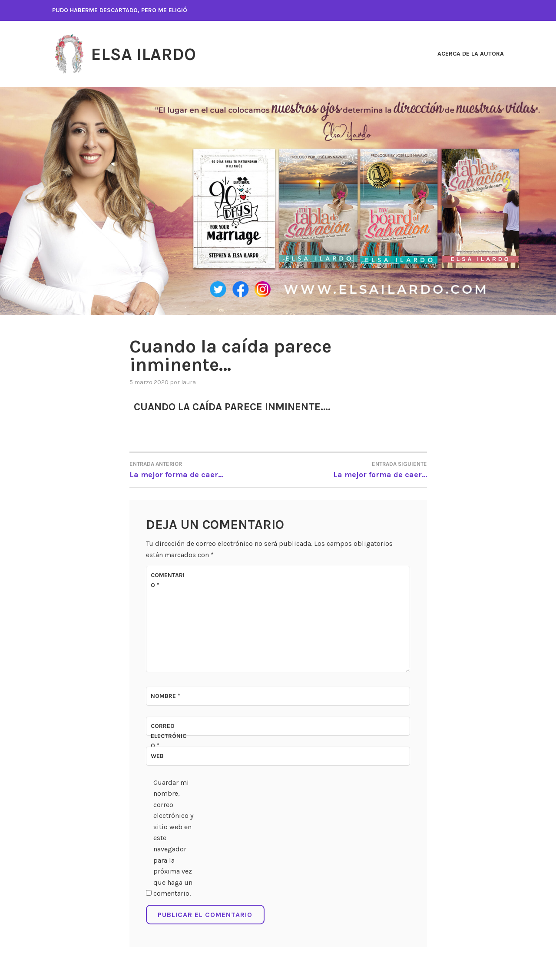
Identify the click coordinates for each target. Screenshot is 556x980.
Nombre (165, 696)
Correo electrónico (169, 736)
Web (157, 756)
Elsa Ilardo (148, 54)
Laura (189, 382)
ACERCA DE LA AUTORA (471, 54)
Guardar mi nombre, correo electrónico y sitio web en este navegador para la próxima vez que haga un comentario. (173, 838)
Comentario (168, 580)
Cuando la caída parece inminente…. (239, 407)
